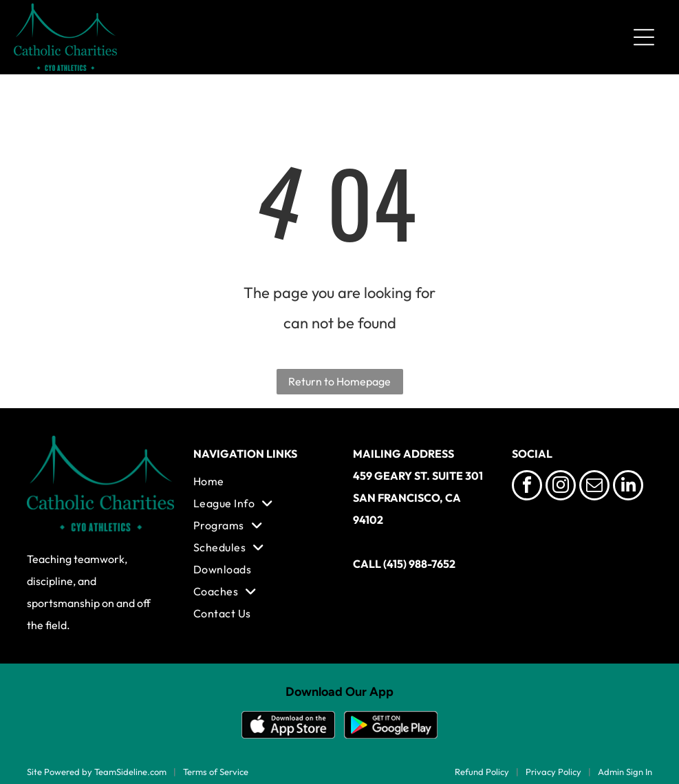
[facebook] (527, 487)
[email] (594, 487)
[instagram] (561, 487)
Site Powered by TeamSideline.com (97, 772)
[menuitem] (260, 481)
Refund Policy (482, 772)
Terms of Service (216, 772)
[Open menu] (644, 37)
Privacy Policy (553, 772)
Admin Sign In (625, 772)
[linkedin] (628, 487)
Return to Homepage (339, 381)
